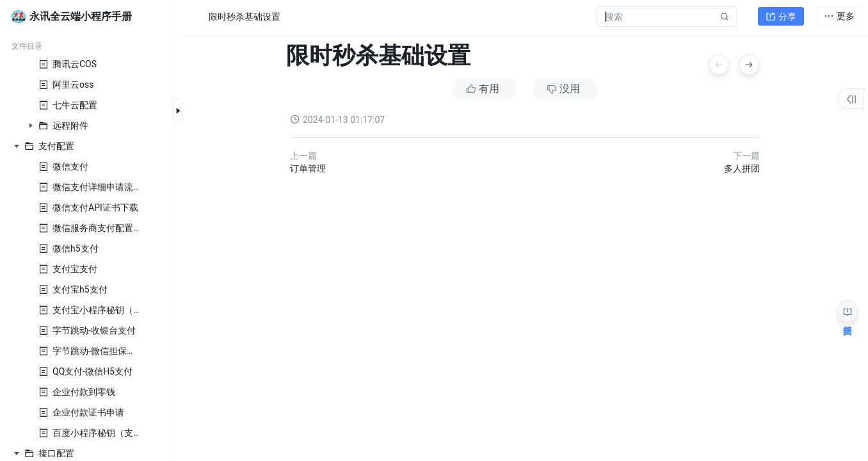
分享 (781, 17)
